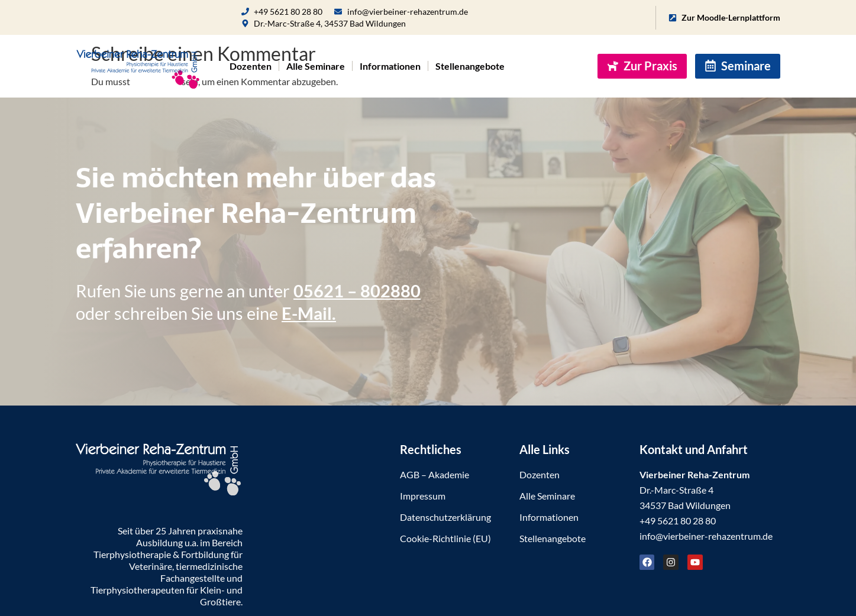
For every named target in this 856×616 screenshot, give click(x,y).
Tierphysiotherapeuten (138, 590)
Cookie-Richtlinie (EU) (445, 538)
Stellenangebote (470, 66)
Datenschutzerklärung (445, 517)
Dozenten (251, 66)
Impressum (423, 496)
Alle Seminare (316, 66)
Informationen (390, 66)
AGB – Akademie (435, 474)
